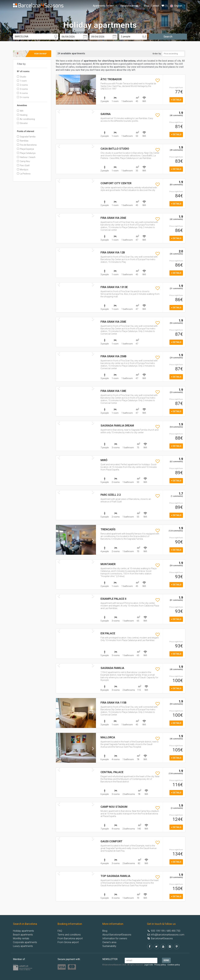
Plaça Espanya (25, 149)
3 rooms (22, 89)
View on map (40, 54)
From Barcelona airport (70, 938)
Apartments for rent (105, 6)
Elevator (22, 123)
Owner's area (109, 942)
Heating (22, 115)
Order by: (157, 54)
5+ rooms (23, 97)
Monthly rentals (21, 938)
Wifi (20, 111)
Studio (22, 77)
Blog (146, 6)
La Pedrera (24, 174)
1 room (22, 81)
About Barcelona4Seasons (117, 935)
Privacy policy (160, 965)
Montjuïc (23, 170)
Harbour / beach (26, 157)
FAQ (60, 931)
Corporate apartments (25, 942)
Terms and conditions (69, 935)
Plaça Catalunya (26, 153)
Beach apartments (23, 935)
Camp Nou (23, 161)
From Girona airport (68, 942)
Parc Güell (23, 165)
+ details (176, 100)
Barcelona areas (131, 6)
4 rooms (22, 93)
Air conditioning (26, 119)
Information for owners (115, 938)
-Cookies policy (173, 965)
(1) (165, 6)
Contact (155, 6)
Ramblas (23, 141)
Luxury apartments (23, 946)
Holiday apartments (23, 931)
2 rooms (22, 85)
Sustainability (109, 946)
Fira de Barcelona (27, 145)
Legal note (149, 965)
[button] (59, 97)
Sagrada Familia (26, 137)
